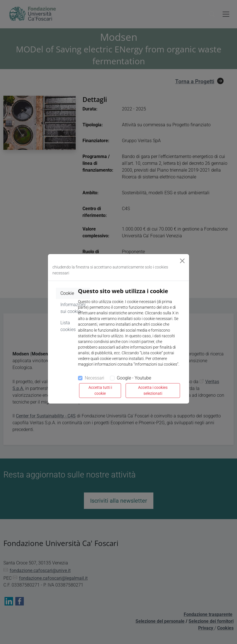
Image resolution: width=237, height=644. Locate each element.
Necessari (95, 378)
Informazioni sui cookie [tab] (73, 308)
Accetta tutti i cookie (100, 390)
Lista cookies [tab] (68, 326)
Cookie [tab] (67, 293)
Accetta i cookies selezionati (153, 390)
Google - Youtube (134, 378)
